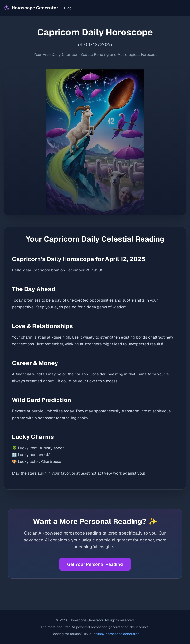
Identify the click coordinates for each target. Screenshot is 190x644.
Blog (68, 8)
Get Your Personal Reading (95, 564)
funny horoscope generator (117, 634)
